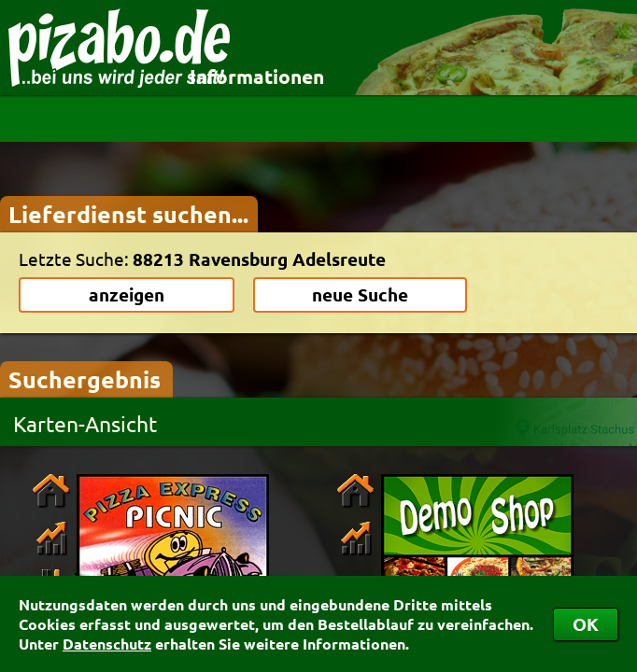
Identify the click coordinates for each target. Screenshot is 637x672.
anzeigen (127, 294)
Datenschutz (107, 644)
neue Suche (360, 294)
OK (586, 624)
